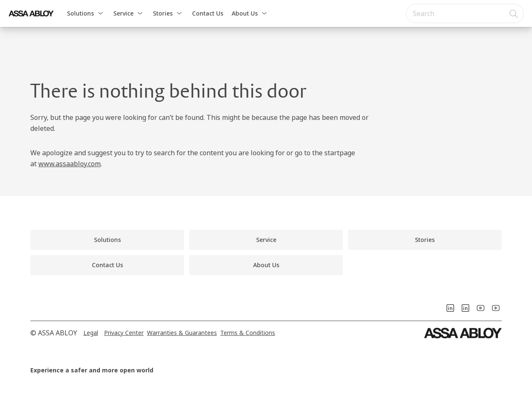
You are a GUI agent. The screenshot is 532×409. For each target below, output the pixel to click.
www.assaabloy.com (70, 164)
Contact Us (208, 13)
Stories (163, 13)
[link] (107, 240)
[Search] (514, 13)
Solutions (80, 13)
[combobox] (465, 13)
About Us (245, 13)
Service (123, 13)
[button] (100, 13)
